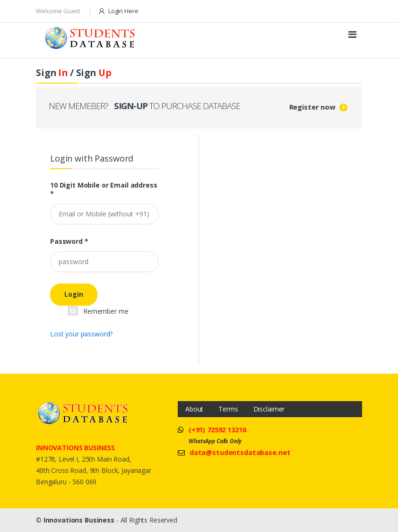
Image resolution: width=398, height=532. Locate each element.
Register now (312, 107)
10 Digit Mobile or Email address (104, 189)
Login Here (118, 11)
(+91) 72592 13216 (217, 429)
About (194, 409)
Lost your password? (81, 334)
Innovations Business (79, 520)
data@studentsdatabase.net (240, 452)
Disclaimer (269, 409)
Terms (228, 409)
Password (69, 241)
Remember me (98, 311)
